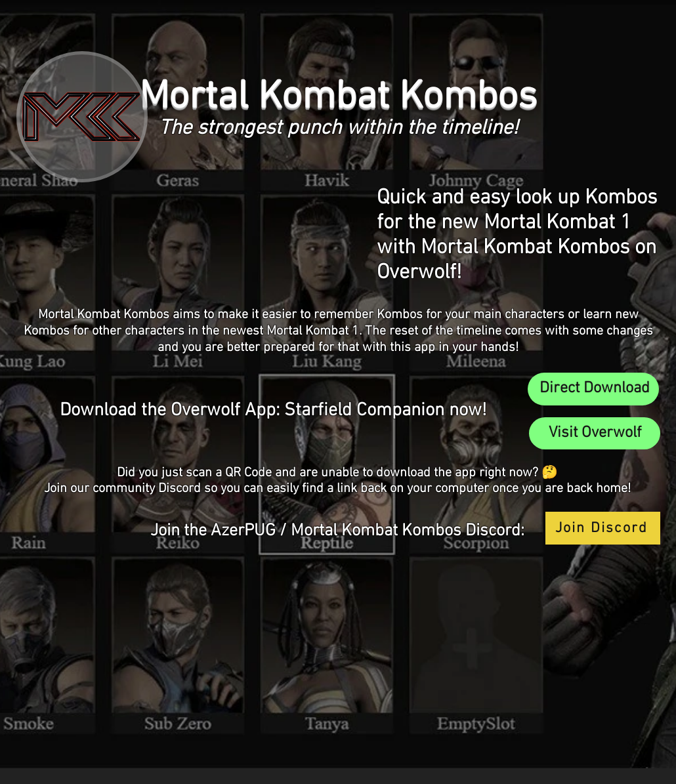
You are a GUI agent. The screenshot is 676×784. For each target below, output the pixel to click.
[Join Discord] (603, 528)
